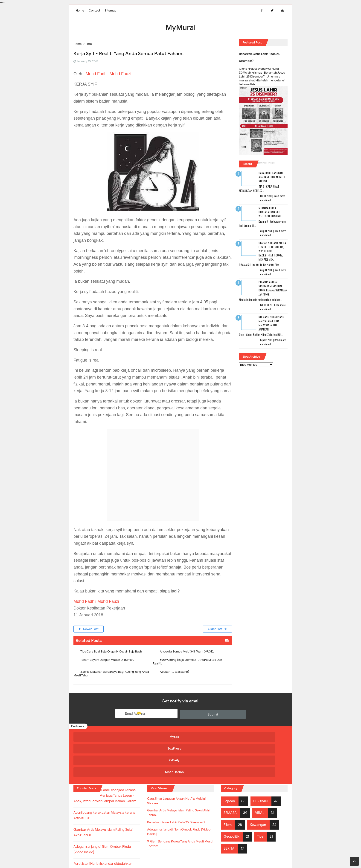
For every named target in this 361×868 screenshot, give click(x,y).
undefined (265, 200)
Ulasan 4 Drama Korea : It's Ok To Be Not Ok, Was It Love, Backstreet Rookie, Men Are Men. (273, 251)
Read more (279, 196)
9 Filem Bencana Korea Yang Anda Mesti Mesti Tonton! (176, 819)
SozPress (152, 737)
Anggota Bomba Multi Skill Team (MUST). (187, 652)
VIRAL (261, 776)
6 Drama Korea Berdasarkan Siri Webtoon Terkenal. (270, 212)
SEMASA (231, 776)
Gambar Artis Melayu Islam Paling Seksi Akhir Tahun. (180, 778)
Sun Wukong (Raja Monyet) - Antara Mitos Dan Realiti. (187, 662)
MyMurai (180, 855)
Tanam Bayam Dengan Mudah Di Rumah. (107, 661)
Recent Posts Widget (265, 163)
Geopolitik (232, 799)
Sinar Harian (259, 737)
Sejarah (230, 764)
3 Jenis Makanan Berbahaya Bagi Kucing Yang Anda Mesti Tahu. (111, 674)
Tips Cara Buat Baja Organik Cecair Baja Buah (111, 652)
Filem (228, 788)
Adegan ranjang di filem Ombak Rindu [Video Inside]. (179, 805)
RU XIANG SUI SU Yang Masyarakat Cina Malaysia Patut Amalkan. (271, 323)
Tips (262, 799)
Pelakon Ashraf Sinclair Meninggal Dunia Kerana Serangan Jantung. (273, 288)
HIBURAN (262, 764)
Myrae (99, 737)
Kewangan (260, 788)
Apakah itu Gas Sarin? (175, 673)
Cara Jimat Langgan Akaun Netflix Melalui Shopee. (272, 177)
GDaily (206, 737)
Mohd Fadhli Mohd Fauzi (108, 74)
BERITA (229, 811)
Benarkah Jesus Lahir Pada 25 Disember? (172, 792)
